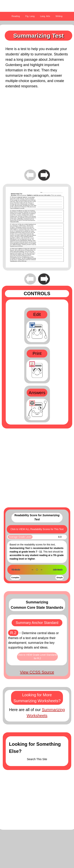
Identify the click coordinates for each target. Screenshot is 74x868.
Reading (16, 16)
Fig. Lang (30, 16)
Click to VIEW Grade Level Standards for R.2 (37, 657)
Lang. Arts (45, 16)
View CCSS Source (37, 672)
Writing (59, 16)
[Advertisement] (37, 132)
